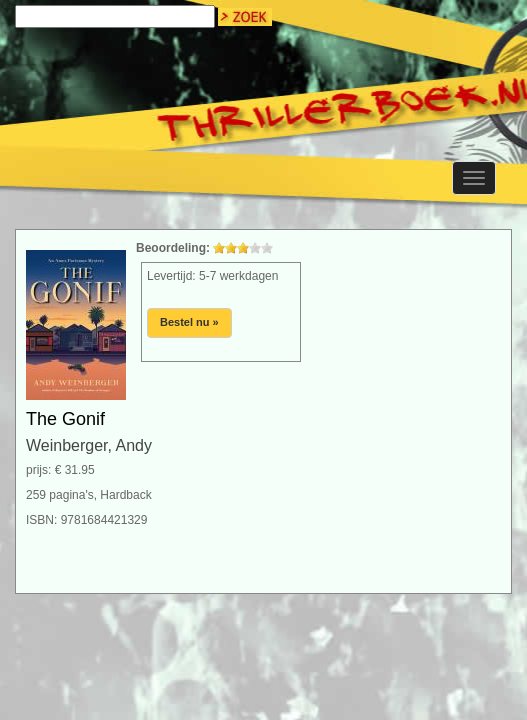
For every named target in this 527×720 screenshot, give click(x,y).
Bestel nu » (189, 322)
